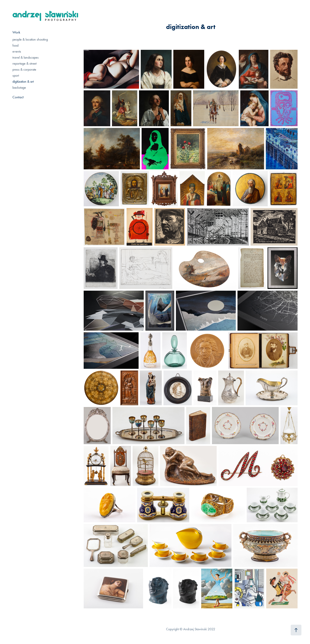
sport (16, 75)
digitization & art (23, 81)
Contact (18, 97)
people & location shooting (30, 39)
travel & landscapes (26, 57)
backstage (19, 87)
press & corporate (24, 69)
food (15, 45)
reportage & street (24, 63)
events (17, 51)
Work (16, 32)
